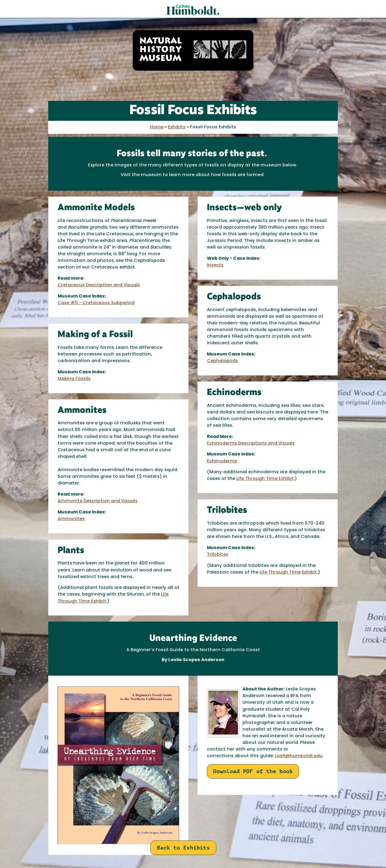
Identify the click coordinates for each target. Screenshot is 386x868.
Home (157, 127)
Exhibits (177, 127)
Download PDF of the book (253, 771)
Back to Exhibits (183, 848)
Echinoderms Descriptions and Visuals (251, 444)
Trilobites (218, 555)
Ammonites (71, 519)
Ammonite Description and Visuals (98, 501)
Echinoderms (222, 461)
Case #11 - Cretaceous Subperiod (96, 303)
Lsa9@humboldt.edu (299, 756)
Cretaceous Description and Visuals (99, 285)
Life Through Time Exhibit (265, 479)
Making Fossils (74, 379)
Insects (215, 265)
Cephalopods (222, 361)
